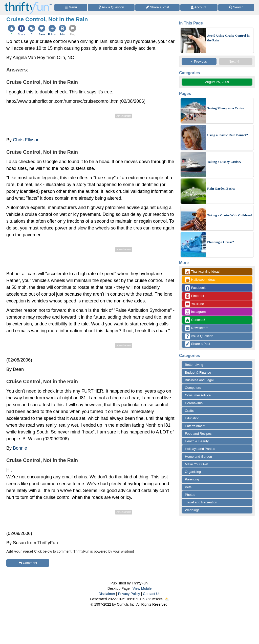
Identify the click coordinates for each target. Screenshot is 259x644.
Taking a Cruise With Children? (230, 215)
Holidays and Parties (200, 449)
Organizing (193, 472)
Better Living (194, 365)
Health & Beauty (197, 441)
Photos (190, 495)
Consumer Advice (198, 395)
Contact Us (152, 594)
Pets (188, 487)
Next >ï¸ (236, 61)
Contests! (195, 320)
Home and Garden (198, 457)
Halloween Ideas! (201, 280)
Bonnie (20, 448)
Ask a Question (199, 336)
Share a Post (198, 344)
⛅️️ (167, 599)
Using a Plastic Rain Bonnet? (228, 135)
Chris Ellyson (26, 140)
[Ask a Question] (111, 7)
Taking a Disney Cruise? (224, 162)
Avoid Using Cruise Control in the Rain (228, 38)
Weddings (192, 510)
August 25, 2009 (217, 82)
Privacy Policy (129, 594)
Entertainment (195, 426)
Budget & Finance (198, 372)
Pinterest (195, 296)
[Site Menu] (71, 7)
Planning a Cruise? (221, 242)
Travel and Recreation (201, 502)
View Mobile (142, 588)
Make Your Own (197, 464)
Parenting (192, 479)
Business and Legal (199, 380)
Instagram (195, 312)
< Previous (199, 61)
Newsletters (197, 328)
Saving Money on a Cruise (226, 108)
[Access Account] (199, 7)
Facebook (195, 288)
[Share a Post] (157, 7)
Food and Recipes (198, 434)
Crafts (189, 411)
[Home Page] (28, 3)
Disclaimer (107, 594)
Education (192, 418)
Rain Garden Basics (221, 188)
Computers (193, 388)
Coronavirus (194, 403)
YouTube (194, 304)
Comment (28, 563)
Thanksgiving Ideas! (203, 272)
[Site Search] (236, 7)
